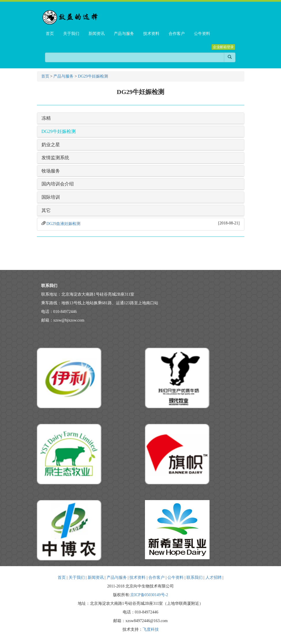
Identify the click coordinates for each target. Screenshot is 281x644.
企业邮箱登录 (223, 47)
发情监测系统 (55, 158)
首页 (45, 76)
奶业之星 (51, 145)
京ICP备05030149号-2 (149, 595)
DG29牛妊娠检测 (93, 76)
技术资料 (137, 578)
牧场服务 (51, 171)
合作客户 (156, 578)
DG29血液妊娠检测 (63, 224)
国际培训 (51, 197)
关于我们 (77, 578)
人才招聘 (214, 578)
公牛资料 (176, 578)
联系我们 (195, 578)
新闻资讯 (96, 578)
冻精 (46, 118)
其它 (46, 210)
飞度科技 (151, 629)
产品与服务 (63, 76)
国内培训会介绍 (58, 184)
